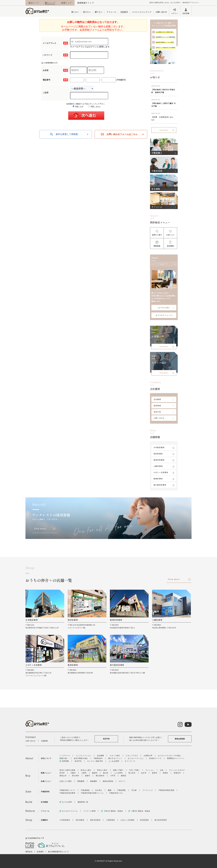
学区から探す (102, 770)
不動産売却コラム (116, 793)
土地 (162, 770)
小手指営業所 (159, 447)
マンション (150, 770)
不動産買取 (121, 790)
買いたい (75, 12)
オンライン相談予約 (95, 761)
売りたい (87, 12)
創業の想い (64, 758)
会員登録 (186, 13)
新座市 (155, 773)
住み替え (99, 790)
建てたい (99, 12)
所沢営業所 (158, 454)
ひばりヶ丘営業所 (161, 472)
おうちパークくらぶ (136, 758)
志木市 (144, 773)
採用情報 (157, 406)
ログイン (175, 13)
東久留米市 (100, 776)
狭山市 (106, 773)
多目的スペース (155, 758)
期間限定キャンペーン (176, 758)
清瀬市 (87, 776)
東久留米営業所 (160, 485)
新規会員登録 (180, 739)
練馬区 (124, 776)
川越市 (73, 773)
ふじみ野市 (118, 773)
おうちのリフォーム (164, 315)
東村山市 (63, 776)
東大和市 (76, 776)
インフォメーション (84, 756)
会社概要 (157, 399)
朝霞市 (166, 773)
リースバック (148, 790)
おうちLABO (164, 308)
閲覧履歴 (81, 781)
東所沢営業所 (159, 460)
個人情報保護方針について (58, 852)
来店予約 (157, 412)
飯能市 (95, 773)
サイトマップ (130, 761)
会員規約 (40, 852)
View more (164, 130)
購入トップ (50, 3)
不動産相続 (85, 790)
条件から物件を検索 (67, 770)
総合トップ (34, 3)
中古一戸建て (135, 770)
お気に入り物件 (66, 781)
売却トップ (66, 3)
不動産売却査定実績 (166, 790)
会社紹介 (124, 12)
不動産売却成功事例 (67, 793)
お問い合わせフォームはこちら (119, 134)
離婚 (110, 790)
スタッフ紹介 (115, 756)
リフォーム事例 (89, 811)
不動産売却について (67, 790)
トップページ (65, 756)
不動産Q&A (98, 758)
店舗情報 (44, 741)
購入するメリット (115, 758)
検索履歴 (94, 781)
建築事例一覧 (83, 802)
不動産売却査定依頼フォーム (92, 793)
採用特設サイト (84, 3)
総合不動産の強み (81, 758)
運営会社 (29, 852)
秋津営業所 (158, 479)
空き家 (134, 790)
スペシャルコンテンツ (142, 12)
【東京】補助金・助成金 (139, 811)
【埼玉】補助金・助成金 (112, 811)
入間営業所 (158, 466)
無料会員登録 (108, 781)
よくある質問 (114, 761)
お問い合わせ (161, 12)
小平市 (113, 776)
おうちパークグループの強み (169, 756)
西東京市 (177, 773)
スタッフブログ (132, 756)
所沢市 (62, 773)
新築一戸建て (118, 770)
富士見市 (132, 773)
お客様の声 (148, 756)
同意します (78, 107)
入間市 (84, 773)
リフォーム (111, 12)
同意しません (94, 107)
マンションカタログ (177, 770)
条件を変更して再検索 (64, 134)
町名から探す (86, 770)
